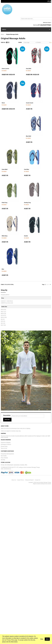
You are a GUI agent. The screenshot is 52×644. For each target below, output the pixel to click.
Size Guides (4, 456)
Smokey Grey (27, 203)
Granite (26, 236)
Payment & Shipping (6, 443)
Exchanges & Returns (6, 444)
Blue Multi (28, 136)
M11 (2, 323)
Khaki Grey (5, 203)
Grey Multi (29, 69)
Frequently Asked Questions (7, 454)
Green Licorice (5, 69)
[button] (39, 639)
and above (6, 303)
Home (2, 34)
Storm (3, 103)
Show (20, 42)
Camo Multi (5, 169)
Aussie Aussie (30, 103)
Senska (49, 484)
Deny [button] (42, 639)
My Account (36, 25)
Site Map (3, 460)
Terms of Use (4, 448)
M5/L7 (2, 312)
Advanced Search (29, 480)
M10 (2, 321)
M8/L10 (3, 317)
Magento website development (40, 484)
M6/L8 (2, 313)
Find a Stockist (4, 458)
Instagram (50, 2)
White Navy (5, 236)
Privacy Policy (4, 446)
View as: (3, 42)
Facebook (48, 2)
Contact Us (38, 480)
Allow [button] (47, 639)
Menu (4, 29)
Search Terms (21, 480)
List (9, 42)
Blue (3, 269)
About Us (14, 480)
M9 (2, 319)
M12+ (2, 325)
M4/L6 (2, 310)
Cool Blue (27, 169)
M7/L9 (2, 315)
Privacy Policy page (12, 640)
